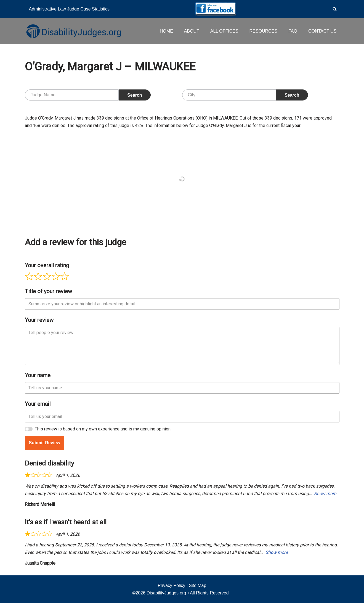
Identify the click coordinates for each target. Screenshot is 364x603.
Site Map (197, 585)
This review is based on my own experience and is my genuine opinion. (103, 429)
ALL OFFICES (224, 31)
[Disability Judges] (73, 31)
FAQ (293, 31)
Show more (325, 494)
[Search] (335, 9)
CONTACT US (322, 31)
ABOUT (192, 31)
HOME (166, 31)
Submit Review (45, 443)
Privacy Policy (172, 585)
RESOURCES (263, 31)
